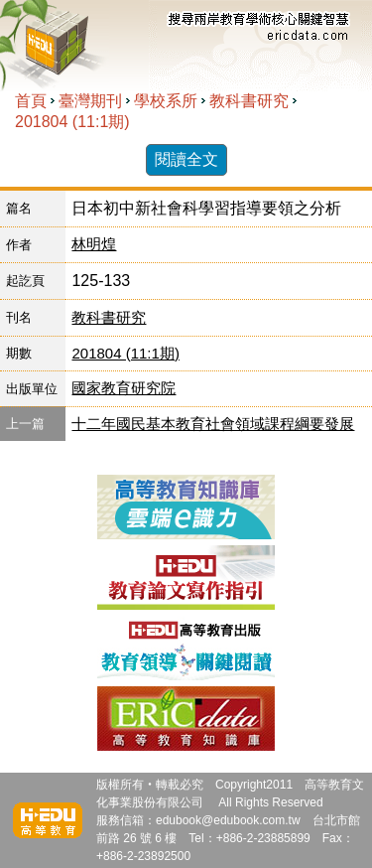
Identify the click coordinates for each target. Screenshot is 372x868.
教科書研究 (249, 101)
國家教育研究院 (124, 388)
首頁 (31, 101)
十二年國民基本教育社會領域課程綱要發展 (213, 424)
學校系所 (166, 101)
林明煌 (94, 244)
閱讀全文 (186, 159)
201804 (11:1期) (72, 122)
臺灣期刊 (90, 101)
